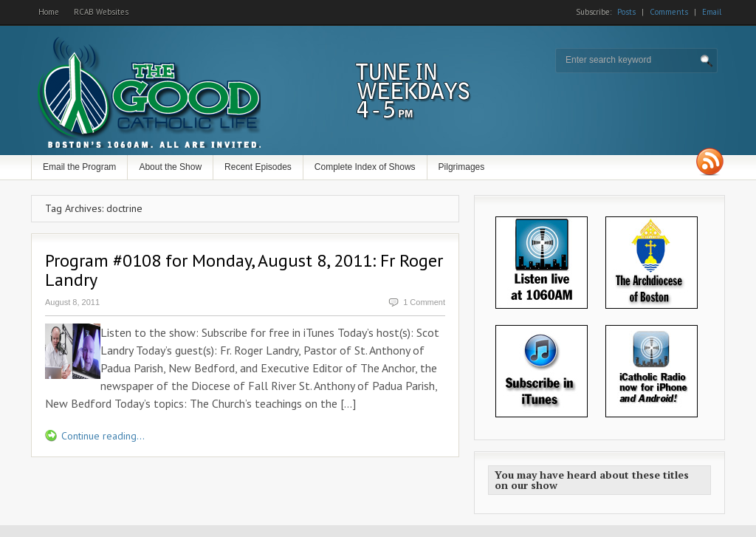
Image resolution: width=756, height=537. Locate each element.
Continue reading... (103, 436)
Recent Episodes (258, 167)
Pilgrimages (462, 167)
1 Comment (424, 302)
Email (712, 12)
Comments (669, 12)
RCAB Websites (101, 12)
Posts (626, 12)
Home (49, 12)
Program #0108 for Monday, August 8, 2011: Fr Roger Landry (244, 270)
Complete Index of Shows (365, 167)
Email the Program (79, 167)
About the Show (170, 167)
